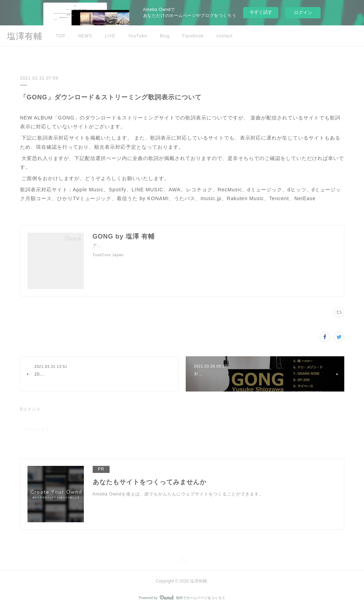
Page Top (182, 562)
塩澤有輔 (25, 36)
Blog (165, 36)
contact (224, 36)
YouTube (137, 36)
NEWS (85, 36)
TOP (60, 36)
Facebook (193, 36)
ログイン (303, 13)
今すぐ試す (261, 12)
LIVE (110, 36)
